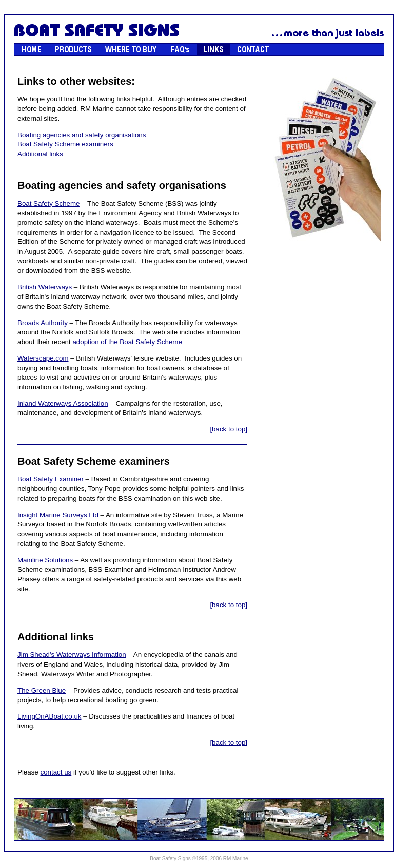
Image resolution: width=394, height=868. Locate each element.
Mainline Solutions (45, 560)
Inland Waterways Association (63, 403)
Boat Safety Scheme (49, 204)
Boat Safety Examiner (51, 479)
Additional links (40, 154)
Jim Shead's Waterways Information (72, 655)
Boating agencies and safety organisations (82, 135)
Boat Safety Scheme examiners (65, 144)
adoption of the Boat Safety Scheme (127, 342)
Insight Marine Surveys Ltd (58, 515)
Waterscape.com (43, 358)
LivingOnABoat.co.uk (49, 716)
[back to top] (229, 429)
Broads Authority (43, 323)
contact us (56, 772)
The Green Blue (42, 691)
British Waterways (45, 287)
